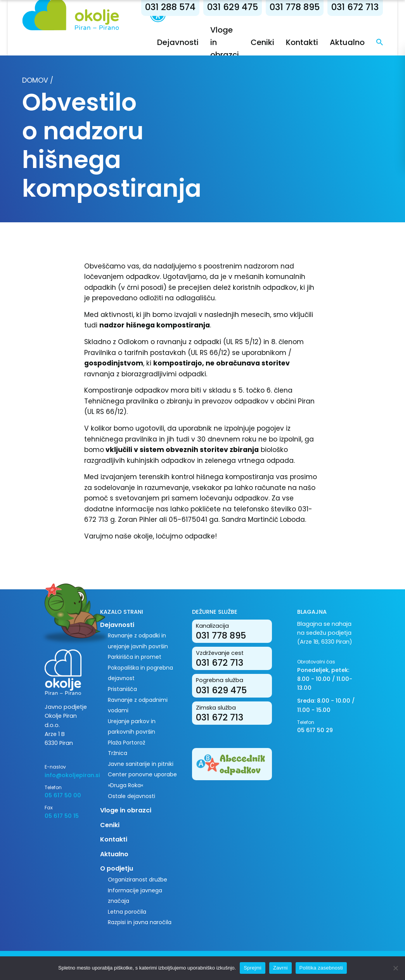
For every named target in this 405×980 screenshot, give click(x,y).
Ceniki (262, 42)
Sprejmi (253, 968)
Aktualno (347, 42)
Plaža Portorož (126, 743)
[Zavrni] (395, 968)
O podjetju (117, 868)
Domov (35, 80)
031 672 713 (355, 7)
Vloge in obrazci (126, 810)
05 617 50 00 (63, 795)
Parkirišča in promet (135, 657)
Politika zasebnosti (321, 968)
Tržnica (118, 753)
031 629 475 (233, 7)
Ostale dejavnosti (132, 796)
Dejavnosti (178, 42)
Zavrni (280, 968)
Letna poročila (127, 912)
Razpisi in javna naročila (140, 922)
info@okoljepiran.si (67, 775)
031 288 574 (170, 7)
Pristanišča (122, 689)
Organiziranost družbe (138, 880)
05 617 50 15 (62, 816)
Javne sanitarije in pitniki (141, 764)
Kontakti (302, 42)
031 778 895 (295, 7)
